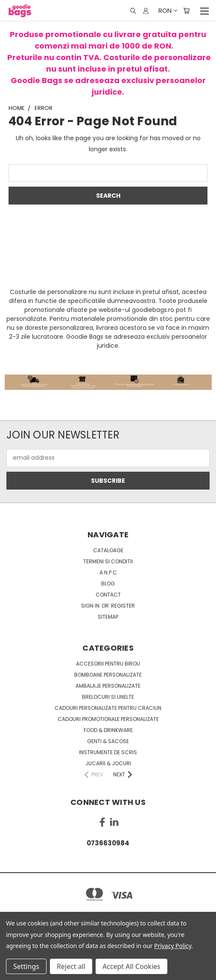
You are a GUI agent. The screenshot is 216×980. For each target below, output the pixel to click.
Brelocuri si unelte (108, 697)
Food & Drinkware (108, 730)
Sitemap (108, 617)
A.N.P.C (108, 572)
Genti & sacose (108, 741)
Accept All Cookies (131, 966)
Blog (108, 584)
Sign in (91, 606)
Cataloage (108, 550)
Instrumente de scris (108, 752)
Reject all (71, 966)
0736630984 (108, 843)
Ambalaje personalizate (108, 686)
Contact (108, 595)
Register (123, 606)
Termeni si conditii (108, 561)
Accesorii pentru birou (108, 664)
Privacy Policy (173, 946)
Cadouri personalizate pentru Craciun (108, 708)
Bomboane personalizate (108, 675)
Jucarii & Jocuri (108, 763)
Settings (26, 966)
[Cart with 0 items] (186, 11)
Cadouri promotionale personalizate (108, 719)
